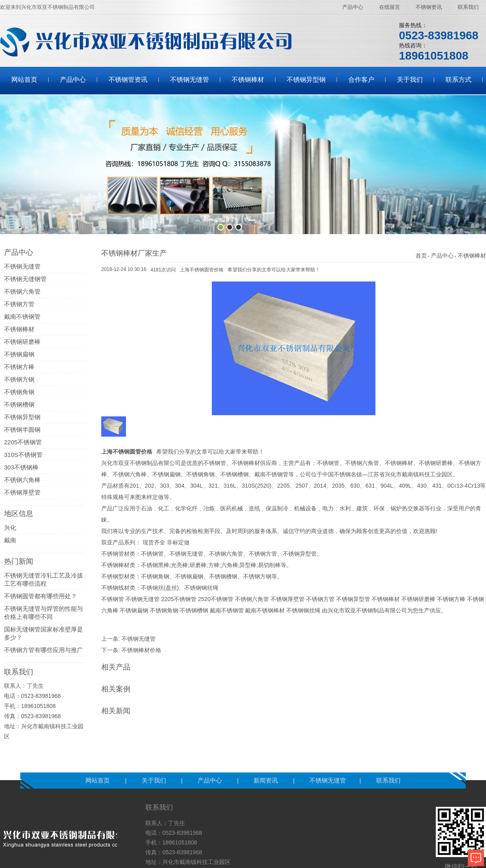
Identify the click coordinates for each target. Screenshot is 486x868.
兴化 (10, 528)
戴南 (10, 540)
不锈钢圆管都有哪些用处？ (40, 596)
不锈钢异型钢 (306, 80)
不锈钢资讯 (429, 7)
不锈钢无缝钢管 (25, 279)
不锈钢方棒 (19, 367)
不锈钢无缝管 (190, 80)
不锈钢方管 (19, 304)
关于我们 (410, 80)
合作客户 (361, 80)
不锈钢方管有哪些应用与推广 (44, 650)
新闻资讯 (266, 780)
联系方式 (458, 80)
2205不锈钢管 (23, 442)
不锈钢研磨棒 (22, 342)
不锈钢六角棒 (22, 480)
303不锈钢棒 (21, 467)
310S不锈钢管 (23, 455)
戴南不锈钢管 (22, 317)
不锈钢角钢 (19, 392)
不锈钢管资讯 (128, 80)
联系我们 (468, 7)
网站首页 (24, 80)
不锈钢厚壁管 (22, 492)
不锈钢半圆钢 (22, 430)
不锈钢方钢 (19, 379)
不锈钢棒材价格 (141, 650)
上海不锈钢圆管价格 (202, 270)
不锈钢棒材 (248, 80)
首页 (421, 256)
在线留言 (390, 7)
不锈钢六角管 (22, 291)
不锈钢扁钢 (19, 354)
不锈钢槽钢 (19, 404)
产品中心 (353, 7)
